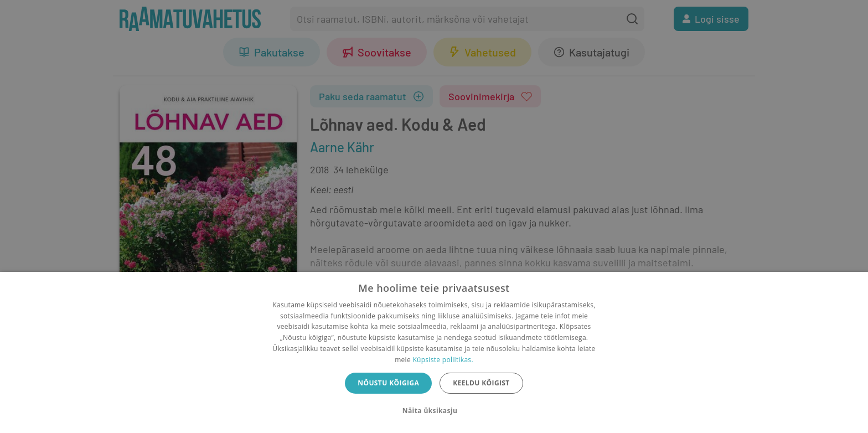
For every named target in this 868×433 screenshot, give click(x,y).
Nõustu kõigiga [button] (388, 383)
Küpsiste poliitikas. (443, 360)
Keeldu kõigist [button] (481, 383)
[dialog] (434, 352)
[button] (434, 411)
